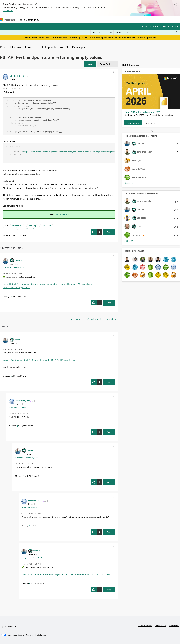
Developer (79, 47)
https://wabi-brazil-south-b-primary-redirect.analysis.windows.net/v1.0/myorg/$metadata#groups (70, 152)
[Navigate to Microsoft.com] (7, 20)
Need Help (32, 226)
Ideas (69, 20)
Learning (104, 20)
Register (145, 26)
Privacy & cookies (145, 626)
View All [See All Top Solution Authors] (129, 183)
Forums (46, 20)
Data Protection (17, 226)
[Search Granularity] (102, 32)
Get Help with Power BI (53, 47)
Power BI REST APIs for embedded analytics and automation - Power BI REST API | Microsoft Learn (48, 284)
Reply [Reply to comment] (109, 303)
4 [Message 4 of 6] (24, 476)
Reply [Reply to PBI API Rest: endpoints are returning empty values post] (109, 232)
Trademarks (174, 626)
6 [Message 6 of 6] (11, 296)
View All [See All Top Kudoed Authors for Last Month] (129, 241)
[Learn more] (133, 123)
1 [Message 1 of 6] (11, 235)
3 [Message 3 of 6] (17, 425)
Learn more (8, 10)
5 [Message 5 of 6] (30, 526)
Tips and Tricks (10, 229)
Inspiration (58, 20)
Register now (150, 38)
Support (116, 20)
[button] (90, 64)
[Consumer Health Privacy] (36, 635)
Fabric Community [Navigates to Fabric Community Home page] (29, 20)
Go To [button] (174, 26)
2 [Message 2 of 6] (11, 376)
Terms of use (161, 626)
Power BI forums (10, 47)
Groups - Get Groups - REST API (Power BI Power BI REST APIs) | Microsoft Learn (39, 360)
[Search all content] (147, 32)
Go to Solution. (63, 214)
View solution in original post (16, 287)
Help (164, 26)
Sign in (156, 26)
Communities (81, 20)
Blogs (94, 20)
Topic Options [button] (107, 64)
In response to (14, 267)
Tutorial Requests (28, 229)
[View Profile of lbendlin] (18, 260)
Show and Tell (46, 226)
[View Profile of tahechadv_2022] (17, 76)
